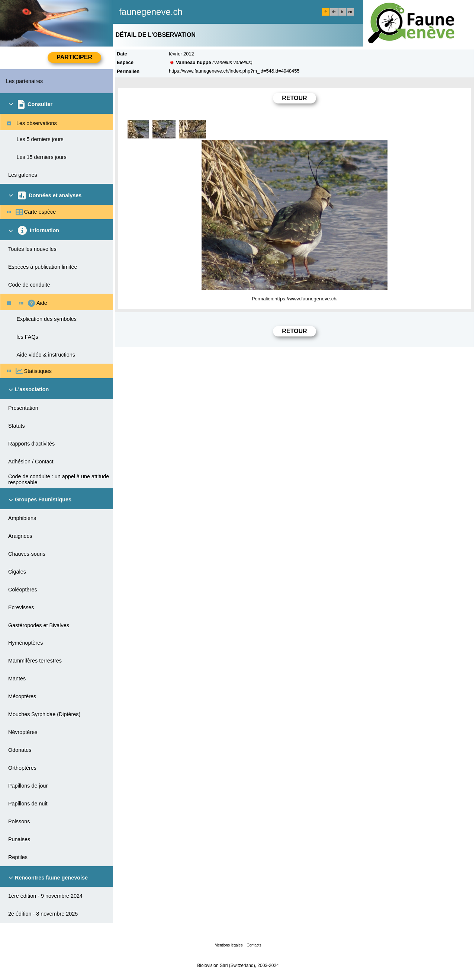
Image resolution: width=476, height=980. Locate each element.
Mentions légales (229, 945)
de (334, 12)
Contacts (254, 945)
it (342, 12)
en (350, 12)
